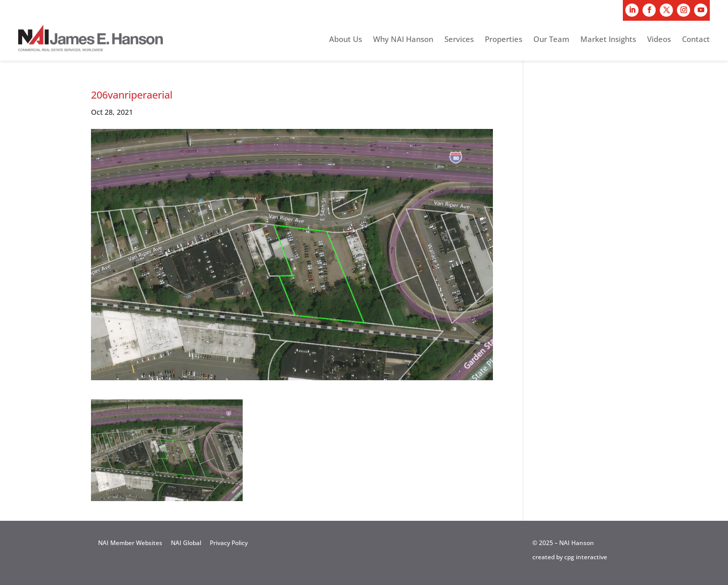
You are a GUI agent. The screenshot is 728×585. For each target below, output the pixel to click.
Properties (504, 40)
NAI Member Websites (130, 543)
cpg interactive (586, 557)
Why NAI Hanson (403, 40)
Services (459, 40)
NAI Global (186, 543)
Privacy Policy (229, 543)
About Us (346, 40)
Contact (696, 40)
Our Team (551, 40)
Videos (659, 40)
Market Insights (608, 40)
